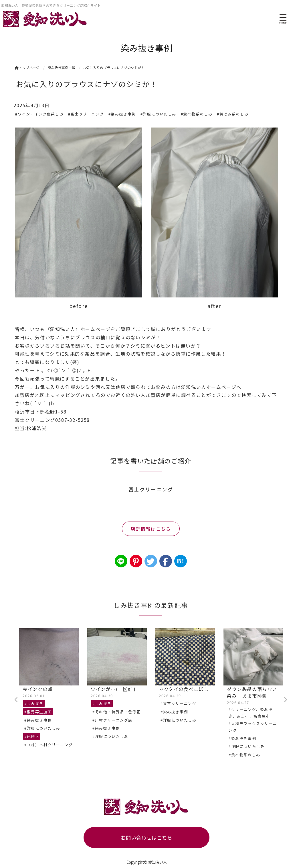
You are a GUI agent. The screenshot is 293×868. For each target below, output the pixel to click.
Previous (16, 700)
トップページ (27, 67)
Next (285, 700)
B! (180, 561)
